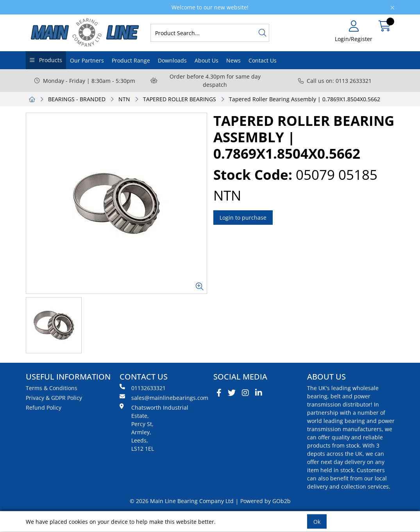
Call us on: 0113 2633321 (335, 81)
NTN (124, 99)
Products (50, 60)
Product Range (131, 60)
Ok (317, 522)
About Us (206, 60)
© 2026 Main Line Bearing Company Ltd (182, 501)
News (233, 60)
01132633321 (143, 388)
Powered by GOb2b (265, 501)
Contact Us (263, 60)
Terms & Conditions (52, 388)
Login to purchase (243, 218)
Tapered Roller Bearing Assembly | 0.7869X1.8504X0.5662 (305, 99)
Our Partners (87, 60)
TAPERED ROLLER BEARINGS (180, 99)
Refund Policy (44, 408)
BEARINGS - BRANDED (77, 99)
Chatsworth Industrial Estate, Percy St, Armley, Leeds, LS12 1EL (154, 428)
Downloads (172, 60)
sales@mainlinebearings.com (163, 398)
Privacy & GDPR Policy (54, 398)
